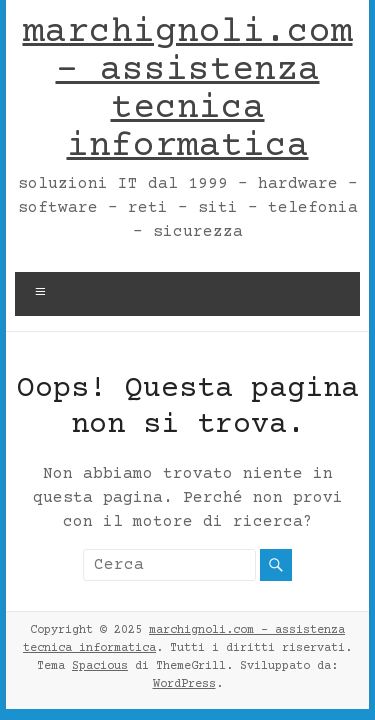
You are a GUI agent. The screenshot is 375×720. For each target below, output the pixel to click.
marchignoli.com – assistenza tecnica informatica (188, 90)
